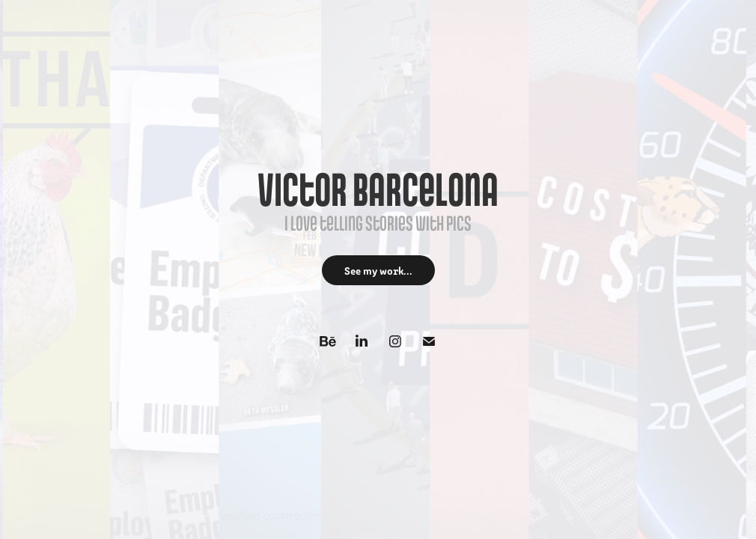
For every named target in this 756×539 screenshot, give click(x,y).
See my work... (378, 270)
